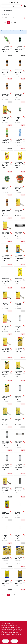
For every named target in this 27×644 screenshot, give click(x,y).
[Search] (22, 6)
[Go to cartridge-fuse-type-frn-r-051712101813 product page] (7, 139)
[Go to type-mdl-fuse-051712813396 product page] (20, 418)
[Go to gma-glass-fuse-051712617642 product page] (7, 325)
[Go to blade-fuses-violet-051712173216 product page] (7, 511)
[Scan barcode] (25, 6)
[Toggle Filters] (25, 18)
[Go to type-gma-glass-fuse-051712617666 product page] (7, 348)
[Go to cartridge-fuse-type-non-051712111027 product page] (7, 534)
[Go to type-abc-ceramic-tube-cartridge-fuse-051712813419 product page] (7, 487)
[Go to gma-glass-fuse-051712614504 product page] (20, 325)
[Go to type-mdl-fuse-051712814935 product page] (20, 394)
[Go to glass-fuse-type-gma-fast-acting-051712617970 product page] (20, 232)
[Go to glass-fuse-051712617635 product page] (7, 302)
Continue (5, 641)
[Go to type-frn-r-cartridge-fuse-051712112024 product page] (20, 93)
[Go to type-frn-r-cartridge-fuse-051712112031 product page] (7, 116)
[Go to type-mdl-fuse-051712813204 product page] (7, 441)
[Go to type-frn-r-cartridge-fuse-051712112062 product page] (7, 69)
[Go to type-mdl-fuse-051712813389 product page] (7, 418)
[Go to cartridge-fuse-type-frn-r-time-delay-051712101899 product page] (7, 46)
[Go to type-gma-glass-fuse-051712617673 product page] (7, 232)
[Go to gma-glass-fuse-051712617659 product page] (20, 209)
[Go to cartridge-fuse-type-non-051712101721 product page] (20, 46)
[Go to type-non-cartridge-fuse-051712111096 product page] (7, 278)
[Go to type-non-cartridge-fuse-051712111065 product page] (7, 255)
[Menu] (2, 2)
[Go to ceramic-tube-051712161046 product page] (20, 487)
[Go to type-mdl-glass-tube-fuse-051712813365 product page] (20, 371)
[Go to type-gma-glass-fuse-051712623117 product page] (20, 348)
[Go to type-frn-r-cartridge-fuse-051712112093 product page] (7, 93)
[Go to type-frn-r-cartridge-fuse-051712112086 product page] (20, 69)
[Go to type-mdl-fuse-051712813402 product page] (20, 441)
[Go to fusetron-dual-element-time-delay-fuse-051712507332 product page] (7, 209)
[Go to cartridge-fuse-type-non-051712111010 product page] (20, 511)
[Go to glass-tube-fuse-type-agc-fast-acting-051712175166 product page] (7, 580)
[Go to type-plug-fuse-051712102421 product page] (7, 162)
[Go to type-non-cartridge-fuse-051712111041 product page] (20, 534)
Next (15, 22)
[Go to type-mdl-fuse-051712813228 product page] (7, 464)
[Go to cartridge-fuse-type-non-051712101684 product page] (20, 116)
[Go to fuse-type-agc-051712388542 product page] (20, 557)
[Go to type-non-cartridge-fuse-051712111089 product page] (20, 255)
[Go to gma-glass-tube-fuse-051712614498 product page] (20, 302)
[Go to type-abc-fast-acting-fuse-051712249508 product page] (20, 278)
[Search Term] (12, 6)
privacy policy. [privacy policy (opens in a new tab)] (8, 633)
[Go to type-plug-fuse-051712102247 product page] (7, 186)
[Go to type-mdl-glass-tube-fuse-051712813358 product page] (7, 394)
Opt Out (14, 641)
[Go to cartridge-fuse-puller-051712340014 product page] (20, 139)
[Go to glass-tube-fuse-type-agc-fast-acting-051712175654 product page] (20, 580)
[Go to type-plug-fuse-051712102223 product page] (20, 162)
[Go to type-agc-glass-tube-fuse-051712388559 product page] (7, 557)
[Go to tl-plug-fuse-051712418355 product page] (20, 186)
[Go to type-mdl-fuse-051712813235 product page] (20, 464)
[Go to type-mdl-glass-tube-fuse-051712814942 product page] (7, 371)
